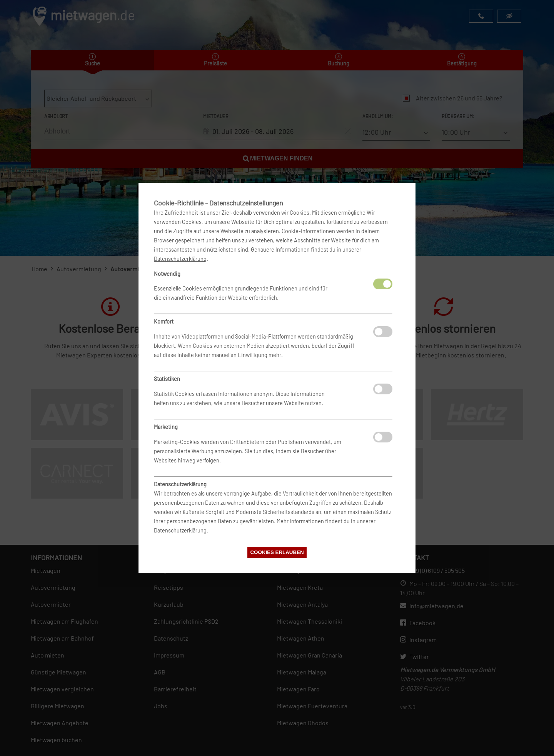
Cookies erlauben (277, 552)
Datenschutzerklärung (180, 259)
